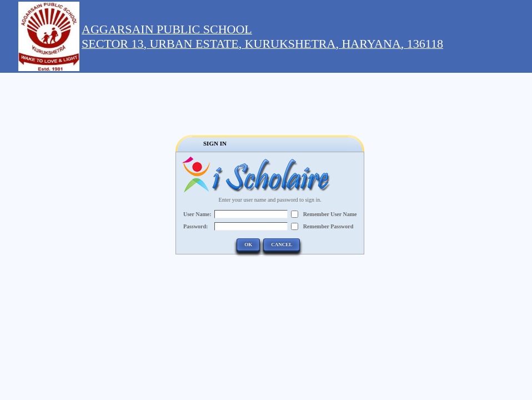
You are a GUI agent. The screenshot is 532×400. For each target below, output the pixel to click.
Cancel (282, 244)
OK (248, 244)
